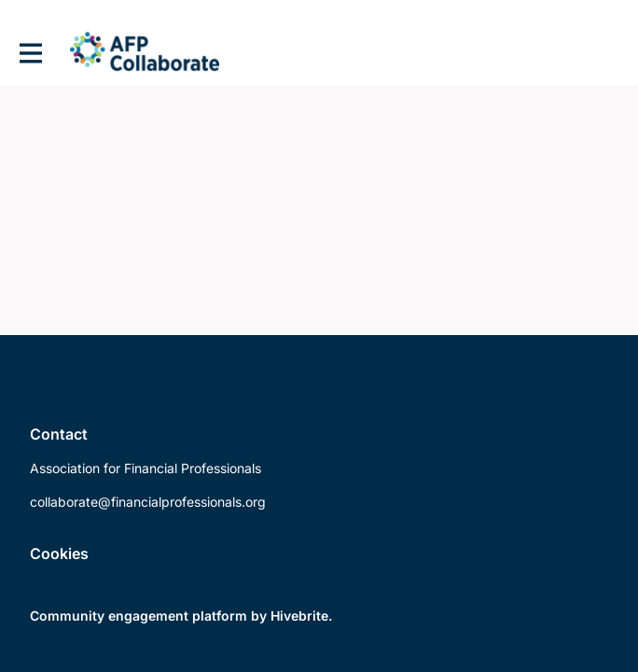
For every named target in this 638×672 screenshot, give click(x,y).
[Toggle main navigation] (30, 53)
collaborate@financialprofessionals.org (148, 502)
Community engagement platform (139, 616)
